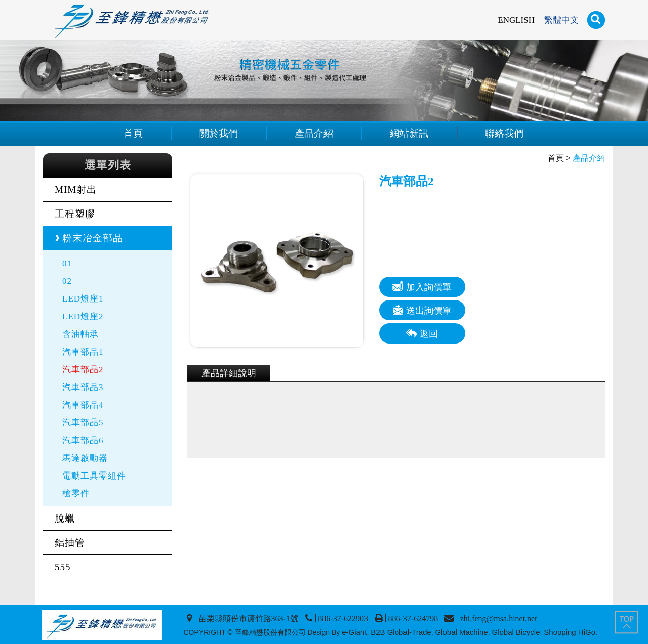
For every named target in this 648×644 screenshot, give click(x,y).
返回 (422, 333)
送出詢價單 (422, 310)
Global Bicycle (516, 632)
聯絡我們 (504, 133)
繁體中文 (561, 20)
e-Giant (354, 632)
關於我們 (219, 133)
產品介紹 (314, 133)
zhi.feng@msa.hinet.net (498, 618)
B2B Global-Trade (401, 632)
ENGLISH (516, 20)
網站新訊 (409, 133)
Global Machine (461, 632)
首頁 (133, 133)
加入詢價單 (422, 287)
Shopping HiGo (570, 632)
